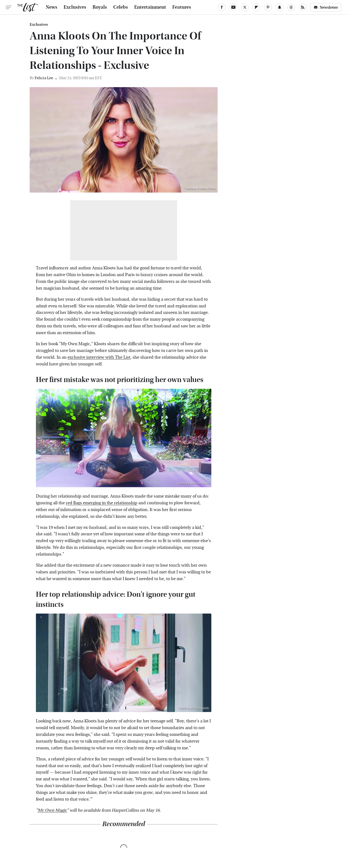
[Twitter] (245, 7)
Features (182, 7)
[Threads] (291, 7)
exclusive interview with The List (99, 357)
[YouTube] (233, 7)
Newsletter (326, 7)
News (52, 7)
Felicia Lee (44, 78)
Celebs (121, 7)
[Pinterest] (268, 7)
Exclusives (75, 7)
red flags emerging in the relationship (102, 503)
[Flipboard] (256, 7)
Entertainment (150, 7)
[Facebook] (222, 7)
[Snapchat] (280, 7)
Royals (100, 7)
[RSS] (303, 7)
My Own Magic (52, 810)
